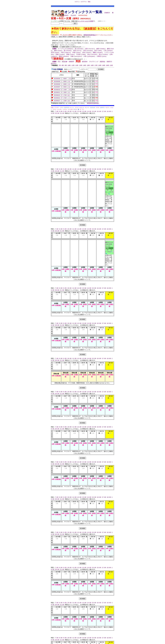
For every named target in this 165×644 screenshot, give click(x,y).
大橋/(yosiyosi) (76, 58)
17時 (96, 67)
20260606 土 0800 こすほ (62, 81)
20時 (108, 67)
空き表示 (73, 16)
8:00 (61, 112)
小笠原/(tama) (81, 56)
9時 (66, 67)
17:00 (104, 112)
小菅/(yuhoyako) (89, 58)
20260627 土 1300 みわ (61, 101)
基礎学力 (109, 64)
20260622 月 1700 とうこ (62, 98)
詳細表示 (107, 13)
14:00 (89, 112)
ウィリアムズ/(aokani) (66, 51)
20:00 (57, 113)
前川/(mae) (98, 53)
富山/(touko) (103, 56)
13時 (81, 67)
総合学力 (54, 66)
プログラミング (94, 64)
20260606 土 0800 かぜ (61, 83)
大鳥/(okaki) (87, 54)
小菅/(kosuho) (88, 53)
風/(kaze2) (68, 53)
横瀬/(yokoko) (64, 58)
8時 (63, 67)
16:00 (99, 112)
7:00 (57, 112)
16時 (92, 67)
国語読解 (65, 64)
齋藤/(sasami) (98, 54)
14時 (85, 67)
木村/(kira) (77, 53)
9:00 (65, 112)
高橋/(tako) (71, 56)
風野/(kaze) (58, 53)
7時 (60, 67)
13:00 (84, 112)
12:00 (79, 112)
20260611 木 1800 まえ (61, 93)
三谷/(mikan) (108, 53)
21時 (112, 67)
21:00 (62, 113)
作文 (59, 64)
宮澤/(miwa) (55, 54)
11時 (73, 67)
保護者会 (102, 64)
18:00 (109, 112)
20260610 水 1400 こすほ (62, 91)
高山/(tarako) (92, 56)
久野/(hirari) (90, 51)
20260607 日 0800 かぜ (61, 88)
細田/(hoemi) (101, 51)
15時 (89, 67)
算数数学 (71, 64)
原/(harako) (79, 51)
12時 (77, 67)
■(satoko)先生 (109, 128)
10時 (69, 67)
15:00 (94, 112)
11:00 (74, 112)
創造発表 (85, 64)
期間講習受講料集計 (93, 103)
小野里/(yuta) (102, 58)
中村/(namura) (66, 54)
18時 (100, 67)
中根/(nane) (77, 54)
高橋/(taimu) (60, 56)
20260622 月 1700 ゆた (61, 96)
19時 (104, 67)
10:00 (69, 112)
